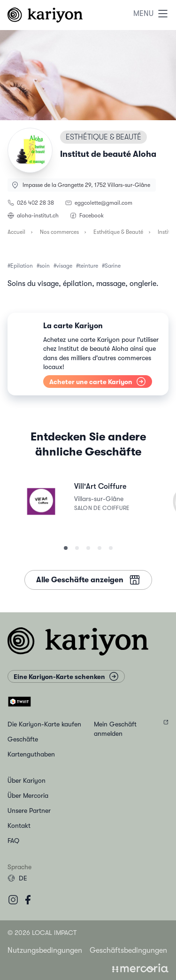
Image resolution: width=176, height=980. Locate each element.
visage (64, 266)
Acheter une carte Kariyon (98, 382)
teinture (88, 266)
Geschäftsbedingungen (128, 950)
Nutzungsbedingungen (45, 950)
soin (45, 266)
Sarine (113, 266)
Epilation (22, 266)
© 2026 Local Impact (42, 933)
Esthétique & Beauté (118, 232)
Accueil (16, 232)
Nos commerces (59, 232)
